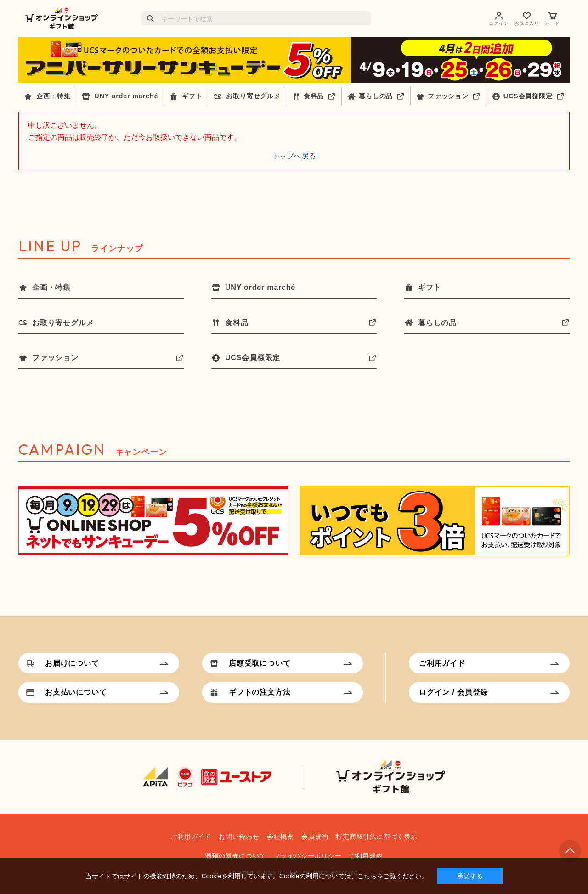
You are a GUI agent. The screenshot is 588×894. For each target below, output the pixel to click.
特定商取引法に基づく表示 (377, 837)
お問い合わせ (239, 837)
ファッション (448, 96)
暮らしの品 (376, 96)
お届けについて (72, 663)
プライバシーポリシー (308, 856)
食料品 (314, 96)
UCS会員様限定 (528, 96)
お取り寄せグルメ (253, 96)
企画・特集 (53, 96)
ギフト (192, 96)
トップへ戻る (294, 156)
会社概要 (280, 837)
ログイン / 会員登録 (453, 692)
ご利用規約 (366, 856)
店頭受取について (260, 663)
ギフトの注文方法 (260, 692)
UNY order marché (126, 96)
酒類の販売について (235, 856)
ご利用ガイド (442, 663)
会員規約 (315, 837)
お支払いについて (76, 692)
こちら (367, 876)
